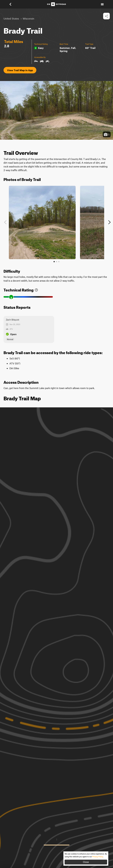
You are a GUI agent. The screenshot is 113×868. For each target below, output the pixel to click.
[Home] (56, 4)
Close (86, 862)
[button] (12, 4)
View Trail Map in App (20, 70)
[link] (36, 289)
